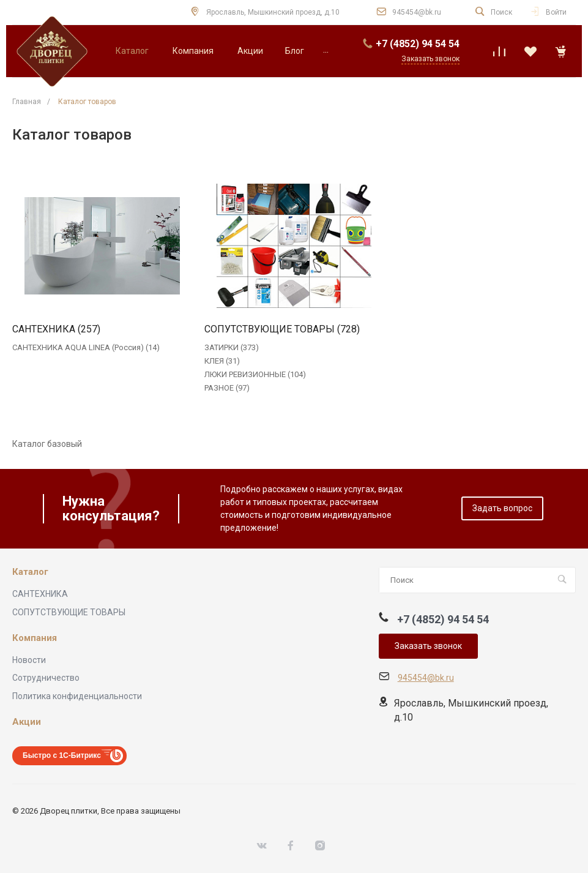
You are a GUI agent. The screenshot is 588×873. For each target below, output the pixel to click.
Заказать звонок (428, 646)
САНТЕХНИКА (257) (56, 329)
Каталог (30, 572)
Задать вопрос (502, 508)
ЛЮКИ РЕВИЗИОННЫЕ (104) (255, 374)
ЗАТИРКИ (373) (232, 347)
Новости (29, 660)
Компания (35, 638)
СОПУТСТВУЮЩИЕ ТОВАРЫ (69, 612)
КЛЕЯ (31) (222, 361)
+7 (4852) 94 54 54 (418, 44)
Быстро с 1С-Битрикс (62, 755)
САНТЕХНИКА (40, 594)
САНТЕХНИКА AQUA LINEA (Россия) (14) (86, 347)
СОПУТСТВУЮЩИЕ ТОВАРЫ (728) (282, 329)
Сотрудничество (46, 678)
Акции (27, 722)
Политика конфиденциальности (77, 696)
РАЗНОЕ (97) (227, 388)
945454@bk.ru (417, 12)
